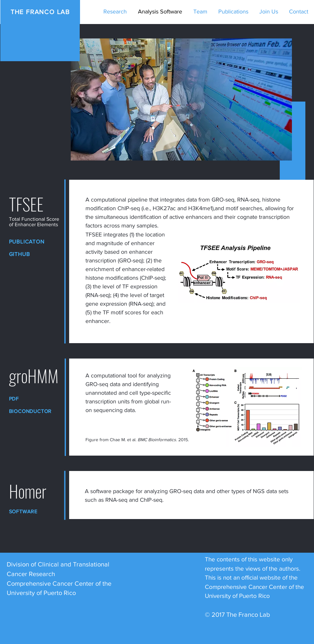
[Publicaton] (30, 241)
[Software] (30, 512)
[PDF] (30, 399)
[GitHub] (30, 254)
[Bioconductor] (35, 411)
